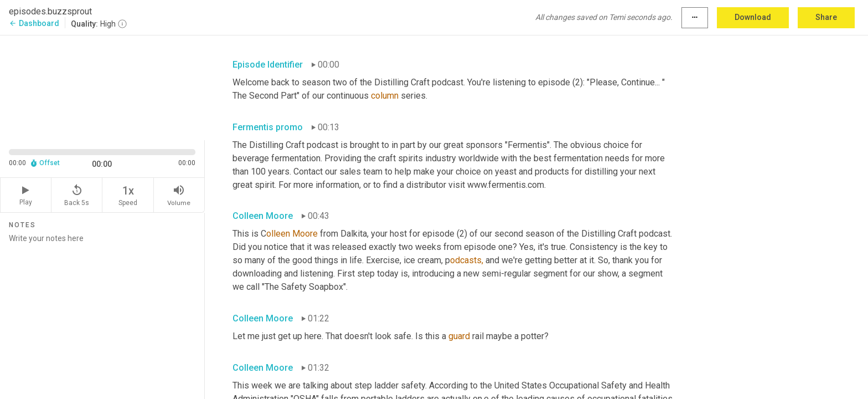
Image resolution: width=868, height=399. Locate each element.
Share (826, 17)
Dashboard (34, 23)
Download (753, 17)
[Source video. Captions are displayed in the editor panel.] (102, 87)
